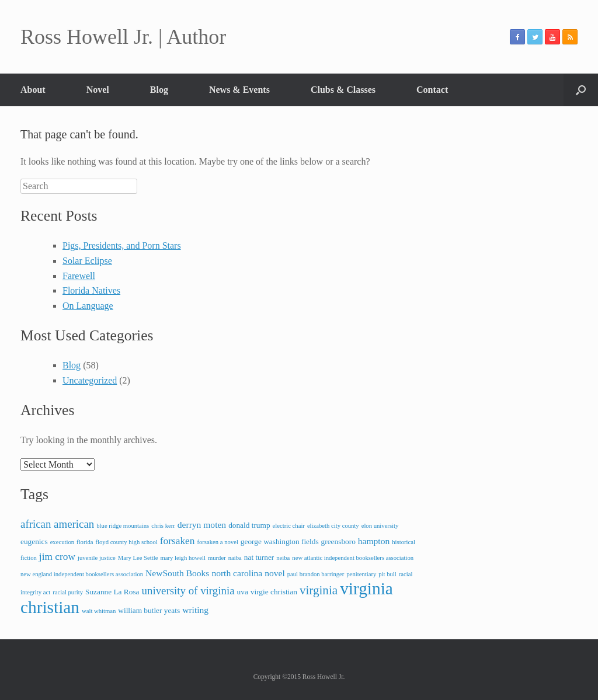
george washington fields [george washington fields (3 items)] (280, 541)
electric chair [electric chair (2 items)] (289, 526)
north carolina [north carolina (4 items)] (237, 573)
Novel (98, 90)
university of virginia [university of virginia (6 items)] (188, 591)
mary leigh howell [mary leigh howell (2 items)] (183, 558)
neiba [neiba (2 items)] (283, 558)
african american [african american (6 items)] (57, 524)
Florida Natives (91, 290)
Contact (432, 90)
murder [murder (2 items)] (217, 558)
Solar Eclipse (87, 261)
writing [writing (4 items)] (195, 610)
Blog (159, 90)
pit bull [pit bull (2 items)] (387, 574)
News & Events (239, 90)
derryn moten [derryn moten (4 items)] (202, 525)
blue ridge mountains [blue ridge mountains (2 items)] (123, 526)
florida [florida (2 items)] (85, 542)
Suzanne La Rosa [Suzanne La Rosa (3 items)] (112, 592)
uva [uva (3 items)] (243, 592)
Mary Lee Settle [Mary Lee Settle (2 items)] (138, 558)
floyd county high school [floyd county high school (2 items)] (126, 542)
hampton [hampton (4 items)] (374, 541)
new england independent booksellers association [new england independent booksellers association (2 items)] (82, 574)
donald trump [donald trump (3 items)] (249, 525)
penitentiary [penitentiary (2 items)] (361, 574)
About (33, 90)
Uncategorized (90, 380)
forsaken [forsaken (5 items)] (178, 541)
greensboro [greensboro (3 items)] (338, 541)
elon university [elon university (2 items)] (380, 526)
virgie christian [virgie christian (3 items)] (274, 592)
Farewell (79, 276)
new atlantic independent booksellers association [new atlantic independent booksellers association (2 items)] (353, 558)
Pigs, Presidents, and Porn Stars (122, 245)
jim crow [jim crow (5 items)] (57, 557)
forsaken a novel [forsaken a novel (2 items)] (217, 542)
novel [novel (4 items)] (275, 573)
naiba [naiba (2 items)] (235, 558)
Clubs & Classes (343, 90)
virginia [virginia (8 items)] (319, 590)
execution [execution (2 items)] (62, 542)
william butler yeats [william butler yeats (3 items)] (149, 610)
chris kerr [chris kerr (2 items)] (163, 526)
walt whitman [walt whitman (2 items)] (99, 611)
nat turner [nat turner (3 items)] (259, 557)
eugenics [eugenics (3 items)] (34, 541)
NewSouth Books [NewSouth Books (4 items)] (177, 573)
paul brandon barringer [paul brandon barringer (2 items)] (316, 574)
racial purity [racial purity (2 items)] (68, 592)
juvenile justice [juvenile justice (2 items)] (97, 558)
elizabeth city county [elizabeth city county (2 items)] (333, 526)
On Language (88, 306)
